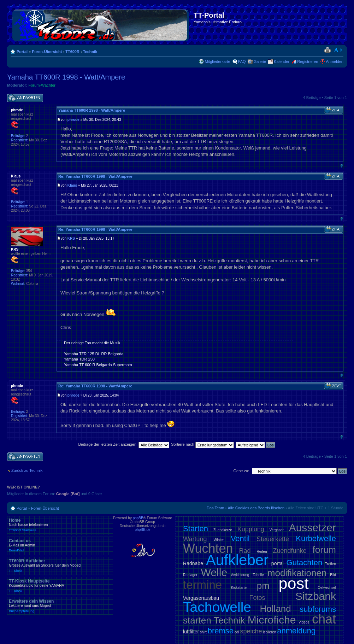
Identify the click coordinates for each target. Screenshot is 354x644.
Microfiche (272, 620)
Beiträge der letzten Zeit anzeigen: (124, 444)
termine (202, 585)
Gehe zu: (241, 471)
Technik (90, 52)
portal (278, 563)
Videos (304, 622)
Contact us (60, 545)
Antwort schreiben (25, 98)
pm (263, 586)
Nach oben (341, 166)
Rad (245, 551)
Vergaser (277, 530)
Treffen (331, 564)
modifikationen (297, 573)
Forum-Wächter (42, 85)
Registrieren (308, 62)
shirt (203, 632)
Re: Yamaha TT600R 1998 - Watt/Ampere (95, 176)
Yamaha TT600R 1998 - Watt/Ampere (66, 77)
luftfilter (191, 632)
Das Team (215, 508)
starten (197, 620)
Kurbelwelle (316, 538)
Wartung (195, 539)
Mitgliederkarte (217, 62)
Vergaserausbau (201, 598)
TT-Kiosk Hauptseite (60, 586)
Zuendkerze (223, 530)
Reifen (262, 552)
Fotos (257, 598)
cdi (237, 632)
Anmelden (335, 62)
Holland (276, 609)
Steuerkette (273, 539)
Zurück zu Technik (27, 470)
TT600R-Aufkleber (60, 566)
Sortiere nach (202, 444)
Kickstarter (239, 588)
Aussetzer (312, 528)
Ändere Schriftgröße (338, 50)
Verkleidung (240, 575)
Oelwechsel (327, 588)
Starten (196, 529)
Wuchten (208, 548)
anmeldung (296, 631)
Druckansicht (327, 50)
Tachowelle (217, 607)
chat (324, 619)
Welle (214, 572)
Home (60, 525)
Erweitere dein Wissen (60, 606)
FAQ (242, 62)
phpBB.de (143, 530)
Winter (219, 540)
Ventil (240, 538)
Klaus (72, 185)
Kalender (282, 62)
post (294, 583)
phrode (73, 120)
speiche (251, 631)
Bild (333, 575)
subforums (318, 609)
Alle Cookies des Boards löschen (256, 508)
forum (324, 550)
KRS (71, 238)
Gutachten (305, 563)
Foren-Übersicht (47, 52)
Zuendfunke (290, 551)
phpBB (138, 518)
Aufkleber (237, 560)
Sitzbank (316, 596)
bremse (221, 631)
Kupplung (251, 529)
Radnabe (193, 563)
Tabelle (258, 575)
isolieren (269, 632)
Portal (22, 52)
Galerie (260, 62)
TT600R (72, 52)
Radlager (190, 575)
